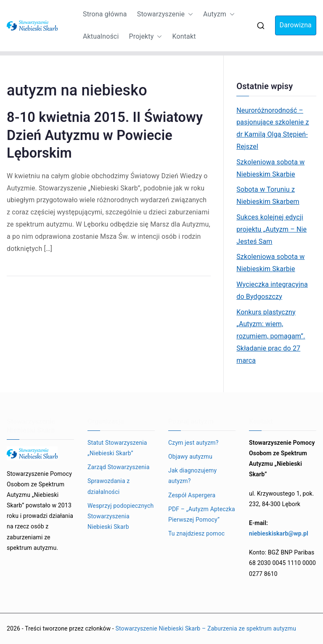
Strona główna (105, 14)
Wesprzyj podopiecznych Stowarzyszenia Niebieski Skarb (120, 516)
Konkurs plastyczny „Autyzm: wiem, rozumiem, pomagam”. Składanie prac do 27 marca (271, 336)
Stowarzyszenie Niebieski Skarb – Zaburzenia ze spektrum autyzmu (206, 628)
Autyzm (219, 15)
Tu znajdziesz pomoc (196, 533)
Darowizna (296, 25)
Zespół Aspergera (192, 495)
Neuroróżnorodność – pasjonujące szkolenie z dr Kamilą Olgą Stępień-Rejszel (273, 128)
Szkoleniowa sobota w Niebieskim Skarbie (270, 168)
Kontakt (184, 36)
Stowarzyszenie (165, 15)
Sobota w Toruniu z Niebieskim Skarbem (268, 195)
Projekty (145, 37)
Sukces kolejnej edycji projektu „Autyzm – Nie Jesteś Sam (271, 229)
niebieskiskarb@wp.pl (279, 533)
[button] (189, 15)
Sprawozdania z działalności (109, 486)
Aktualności (101, 36)
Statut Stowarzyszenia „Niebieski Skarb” (117, 448)
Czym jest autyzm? (193, 443)
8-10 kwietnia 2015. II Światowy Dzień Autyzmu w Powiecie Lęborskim (105, 135)
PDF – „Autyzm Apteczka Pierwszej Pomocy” (202, 514)
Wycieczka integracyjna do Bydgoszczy (272, 290)
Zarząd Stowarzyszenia (118, 467)
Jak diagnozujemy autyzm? (192, 476)
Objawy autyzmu (190, 457)
